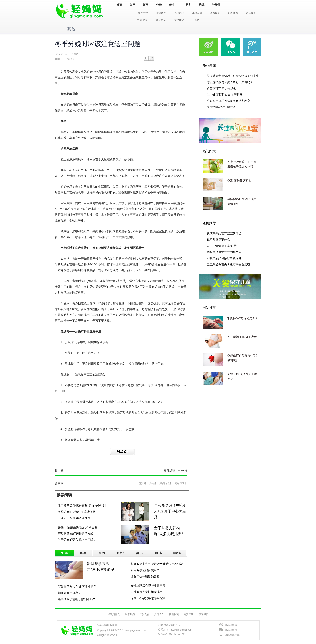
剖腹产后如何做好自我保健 (224, 258)
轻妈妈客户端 (232, 635)
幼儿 (202, 5)
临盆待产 (161, 13)
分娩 (159, 5)
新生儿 (174, 5)
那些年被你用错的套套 (145, 576)
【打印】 (142, 483)
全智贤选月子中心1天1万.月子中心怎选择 (170, 511)
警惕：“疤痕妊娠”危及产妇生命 (78, 527)
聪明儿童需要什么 (218, 240)
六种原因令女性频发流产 (147, 592)
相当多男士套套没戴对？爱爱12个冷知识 (157, 564)
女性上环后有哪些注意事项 (148, 586)
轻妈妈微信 (231, 630)
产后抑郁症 (143, 20)
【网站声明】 (180, 483)
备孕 (132, 5)
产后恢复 (251, 13)
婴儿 (188, 5)
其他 (197, 20)
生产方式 (143, 13)
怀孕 (146, 5)
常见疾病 (161, 20)
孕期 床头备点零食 (239, 180)
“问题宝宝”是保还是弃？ (243, 318)
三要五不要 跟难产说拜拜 (74, 518)
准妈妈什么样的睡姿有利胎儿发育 (228, 101)
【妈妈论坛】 (165, 483)
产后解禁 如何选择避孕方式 (76, 534)
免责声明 (189, 614)
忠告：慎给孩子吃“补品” (222, 246)
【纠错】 (152, 483)
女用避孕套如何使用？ (145, 570)
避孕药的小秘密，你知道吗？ (77, 599)
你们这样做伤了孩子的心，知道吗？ (230, 82)
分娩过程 (179, 13)
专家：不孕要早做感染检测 (148, 598)
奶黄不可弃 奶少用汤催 (222, 88)
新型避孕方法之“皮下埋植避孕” (78, 587)
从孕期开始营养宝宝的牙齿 (224, 233)
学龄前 (216, 5)
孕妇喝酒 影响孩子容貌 (242, 337)
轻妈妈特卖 (114, 614)
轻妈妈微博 (231, 625)
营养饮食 (215, 13)
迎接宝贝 (197, 13)
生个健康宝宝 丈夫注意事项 (224, 95)
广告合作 (144, 614)
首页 (119, 5)
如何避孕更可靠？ (69, 593)
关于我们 (130, 614)
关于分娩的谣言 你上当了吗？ (77, 540)
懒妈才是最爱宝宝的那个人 (224, 252)
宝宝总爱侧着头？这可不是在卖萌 (228, 264)
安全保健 (179, 20)
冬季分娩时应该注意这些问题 (77, 512)
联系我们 (204, 614)
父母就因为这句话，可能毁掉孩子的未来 (233, 76)
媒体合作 (159, 614)
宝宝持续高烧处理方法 (221, 107)
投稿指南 (174, 614)
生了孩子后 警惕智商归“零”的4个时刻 (82, 506)
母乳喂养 (233, 13)
